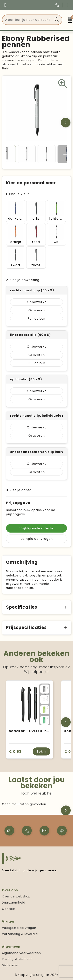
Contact (9, 909)
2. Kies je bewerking (23, 280)
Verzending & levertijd (20, 934)
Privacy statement (17, 959)
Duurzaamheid (14, 902)
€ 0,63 (15, 751)
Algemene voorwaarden (21, 953)
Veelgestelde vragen (19, 928)
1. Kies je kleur (18, 194)
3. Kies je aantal (19, 490)
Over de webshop (16, 896)
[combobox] (28, 20)
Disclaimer (10, 965)
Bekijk (41, 751)
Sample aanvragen (37, 539)
